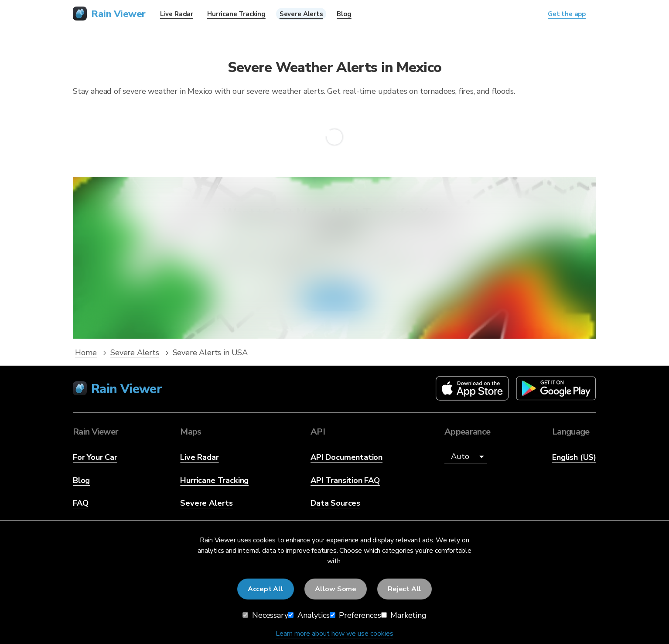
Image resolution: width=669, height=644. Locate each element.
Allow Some (336, 589)
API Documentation (346, 457)
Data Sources (335, 503)
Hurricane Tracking (214, 480)
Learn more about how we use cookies (334, 634)
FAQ (80, 503)
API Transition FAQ (345, 480)
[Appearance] (466, 457)
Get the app (334, 299)
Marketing (404, 615)
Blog (81, 480)
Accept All (266, 589)
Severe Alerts (207, 503)
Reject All (404, 589)
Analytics (309, 615)
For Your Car (95, 457)
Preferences (355, 615)
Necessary (265, 615)
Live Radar (199, 457)
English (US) (574, 457)
